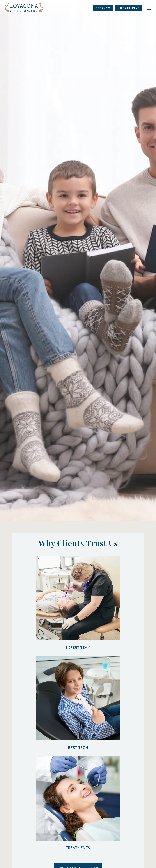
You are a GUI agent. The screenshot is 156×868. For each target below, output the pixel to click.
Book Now (103, 8)
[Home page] (24, 10)
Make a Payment (128, 8)
